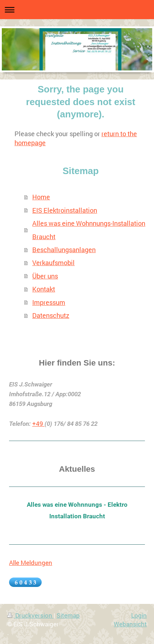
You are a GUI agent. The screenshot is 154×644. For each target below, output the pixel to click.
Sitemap (68, 615)
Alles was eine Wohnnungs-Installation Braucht (89, 230)
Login (139, 615)
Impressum (49, 302)
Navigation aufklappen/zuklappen (77, 10)
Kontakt (44, 289)
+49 (38, 423)
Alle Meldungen (31, 563)
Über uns (45, 276)
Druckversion (30, 615)
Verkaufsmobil (53, 263)
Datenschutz (51, 315)
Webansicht (130, 624)
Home (41, 197)
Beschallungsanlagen (64, 250)
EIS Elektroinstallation (65, 210)
